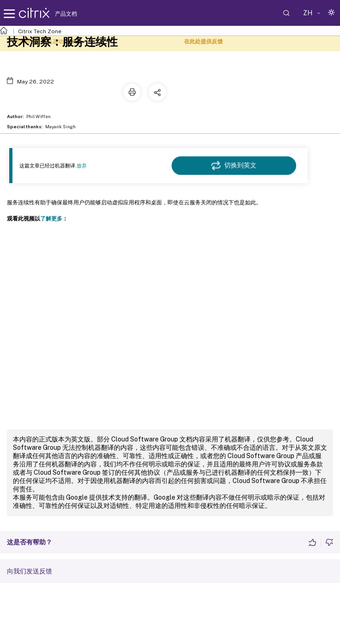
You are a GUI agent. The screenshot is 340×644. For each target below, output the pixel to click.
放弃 (82, 166)
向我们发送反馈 (30, 571)
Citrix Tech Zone (40, 31)
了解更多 (51, 219)
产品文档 (66, 14)
